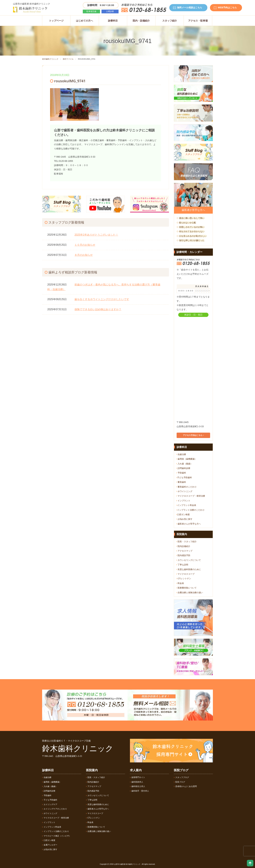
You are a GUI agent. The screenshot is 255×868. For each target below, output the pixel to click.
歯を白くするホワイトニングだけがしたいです (102, 299)
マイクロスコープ (185, 574)
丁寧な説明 (182, 565)
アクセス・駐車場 (198, 21)
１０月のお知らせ (85, 245)
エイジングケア (50, 804)
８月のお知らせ (84, 255)
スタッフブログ (181, 777)
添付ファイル (68, 59)
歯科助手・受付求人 (139, 791)
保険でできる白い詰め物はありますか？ (98, 309)
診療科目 (113, 21)
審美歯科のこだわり (187, 487)
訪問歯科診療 (183, 468)
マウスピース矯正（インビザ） (57, 836)
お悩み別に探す (184, 519)
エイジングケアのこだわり (55, 809)
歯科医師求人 (137, 782)
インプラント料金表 (186, 505)
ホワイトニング (184, 491)
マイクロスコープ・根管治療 (191, 496)
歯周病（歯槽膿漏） (187, 459)
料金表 (180, 583)
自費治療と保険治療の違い (190, 593)
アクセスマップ (184, 551)
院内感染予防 (183, 555)
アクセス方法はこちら (193, 435)
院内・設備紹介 (141, 21)
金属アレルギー (50, 845)
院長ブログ (179, 782)
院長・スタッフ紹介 (187, 542)
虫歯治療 (181, 454)
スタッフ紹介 (170, 21)
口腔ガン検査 (183, 514)
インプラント (183, 501)
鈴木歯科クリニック (50, 59)
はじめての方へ (84, 21)
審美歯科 (181, 482)
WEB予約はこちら (227, 7)
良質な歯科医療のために (189, 569)
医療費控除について (187, 588)
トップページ (56, 21)
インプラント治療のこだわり (190, 510)
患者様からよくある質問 (185, 786)
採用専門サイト (138, 777)
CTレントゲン (184, 579)
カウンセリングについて (189, 560)
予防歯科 (181, 473)
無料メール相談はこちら (190, 7)
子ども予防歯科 (184, 478)
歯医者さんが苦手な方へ (189, 524)
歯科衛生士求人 (138, 786)
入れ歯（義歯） (184, 464)
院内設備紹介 (183, 546)
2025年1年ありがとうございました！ (96, 235)
